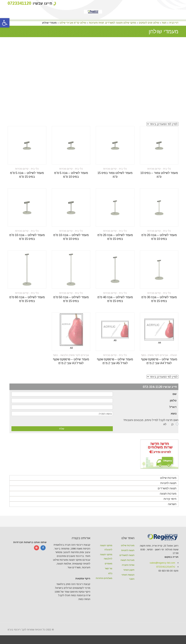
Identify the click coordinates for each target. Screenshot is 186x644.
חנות (164, 23)
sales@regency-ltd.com (162, 563)
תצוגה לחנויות (168, 483)
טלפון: (166, 567)
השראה (172, 504)
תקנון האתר (129, 570)
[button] (5, 23)
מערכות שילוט (168, 478)
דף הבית (174, 23)
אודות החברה (128, 565)
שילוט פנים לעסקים (149, 23)
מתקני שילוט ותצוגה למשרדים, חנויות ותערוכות (112, 23)
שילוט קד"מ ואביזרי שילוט (73, 23)
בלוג (110, 573)
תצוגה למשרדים (167, 488)
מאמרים (109, 564)
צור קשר (109, 568)
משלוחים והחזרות (104, 578)
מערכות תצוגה (168, 494)
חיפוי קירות (170, 499)
